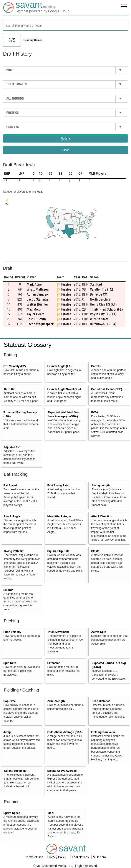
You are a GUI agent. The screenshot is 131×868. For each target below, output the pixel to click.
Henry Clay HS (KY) (103, 304)
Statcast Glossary (28, 345)
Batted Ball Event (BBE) (107, 389)
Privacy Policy (57, 857)
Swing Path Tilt (14, 551)
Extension (54, 663)
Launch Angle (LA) (59, 366)
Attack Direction (102, 516)
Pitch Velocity (12, 632)
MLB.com (99, 857)
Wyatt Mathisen (38, 289)
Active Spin (99, 632)
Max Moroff (35, 309)
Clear (65, 150)
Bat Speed (10, 486)
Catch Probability (15, 771)
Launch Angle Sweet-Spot (64, 389)
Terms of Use (35, 857)
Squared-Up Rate (58, 551)
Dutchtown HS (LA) (103, 324)
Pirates (66, 284)
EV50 (95, 412)
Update (66, 138)
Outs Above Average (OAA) (65, 732)
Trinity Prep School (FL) (106, 309)
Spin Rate (10, 663)
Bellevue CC (98, 294)
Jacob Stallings (37, 299)
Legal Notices (80, 857)
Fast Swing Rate (58, 486)
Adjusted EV (12, 447)
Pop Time (10, 701)
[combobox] (65, 25)
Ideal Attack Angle (59, 516)
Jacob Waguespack (40, 324)
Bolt (50, 813)
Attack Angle (12, 516)
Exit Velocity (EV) (15, 366)
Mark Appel (35, 284)
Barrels (96, 366)
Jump (7, 732)
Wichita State (99, 319)
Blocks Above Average (62, 771)
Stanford (96, 284)
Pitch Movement (58, 632)
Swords (8, 590)
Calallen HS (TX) (101, 289)
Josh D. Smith (36, 319)
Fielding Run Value (104, 732)
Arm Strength (56, 701)
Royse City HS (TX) (103, 314)
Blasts (95, 551)
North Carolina (100, 299)
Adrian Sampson (38, 294)
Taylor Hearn (36, 314)
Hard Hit (9, 389)
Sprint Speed (12, 813)
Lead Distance (101, 701)
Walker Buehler (37, 304)
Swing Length (101, 486)
